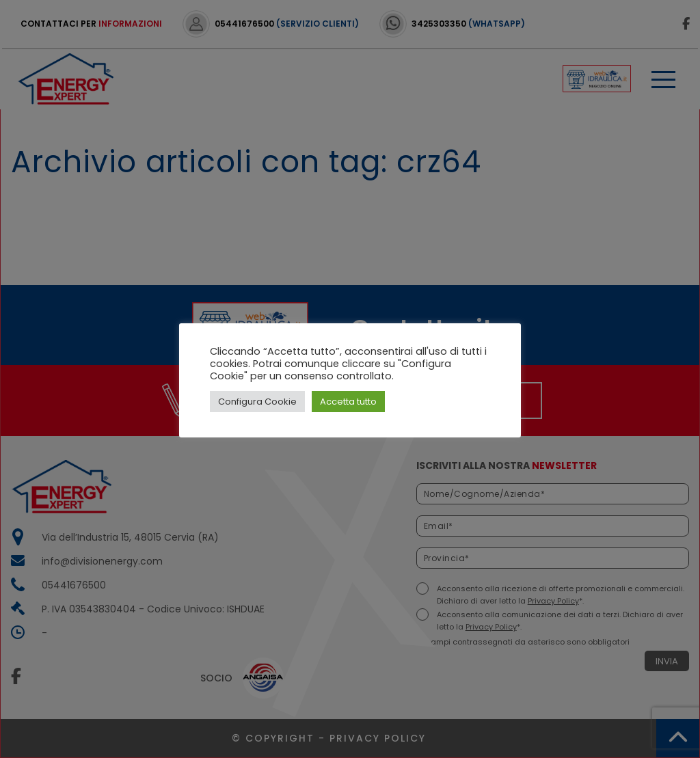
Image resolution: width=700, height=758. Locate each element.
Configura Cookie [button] (257, 402)
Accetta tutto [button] (348, 402)
